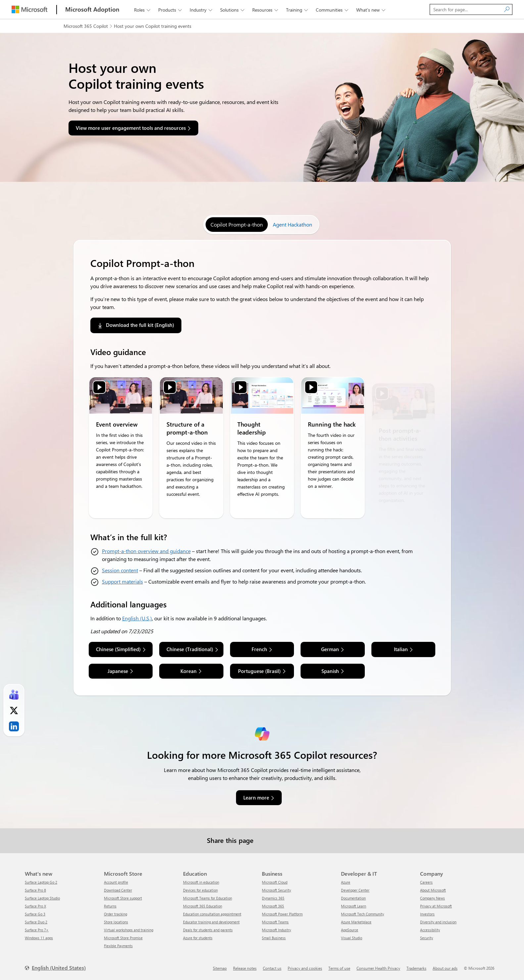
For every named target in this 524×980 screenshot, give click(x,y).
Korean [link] (189, 671)
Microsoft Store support (123, 898)
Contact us (272, 968)
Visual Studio (352, 938)
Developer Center (355, 890)
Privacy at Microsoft (436, 906)
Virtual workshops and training (129, 930)
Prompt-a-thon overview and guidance (146, 551)
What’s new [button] (371, 10)
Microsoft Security (276, 890)
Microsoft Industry (276, 930)
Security (427, 938)
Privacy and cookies (305, 968)
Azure (346, 882)
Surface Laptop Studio (42, 898)
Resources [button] (266, 10)
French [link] (259, 649)
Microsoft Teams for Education (208, 898)
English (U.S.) (137, 618)
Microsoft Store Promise (123, 938)
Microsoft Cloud (275, 882)
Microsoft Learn (354, 906)
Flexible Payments (118, 946)
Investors (427, 914)
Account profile (116, 882)
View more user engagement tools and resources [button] (131, 128)
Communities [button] (333, 10)
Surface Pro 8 (35, 890)
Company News (432, 898)
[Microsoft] (29, 9)
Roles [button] (143, 10)
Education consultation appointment (212, 914)
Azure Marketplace (356, 922)
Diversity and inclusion (438, 922)
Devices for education (200, 890)
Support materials (122, 581)
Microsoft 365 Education (203, 906)
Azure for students (198, 938)
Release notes (245, 968)
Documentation (353, 898)
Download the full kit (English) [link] (140, 325)
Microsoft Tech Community (362, 914)
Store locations (116, 922)
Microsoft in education (201, 882)
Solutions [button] (233, 10)
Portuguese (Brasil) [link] (259, 671)
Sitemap (220, 968)
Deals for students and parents (208, 930)
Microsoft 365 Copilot (86, 26)
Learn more (256, 798)
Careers (426, 882)
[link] (14, 695)
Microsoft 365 (273, 906)
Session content (120, 570)
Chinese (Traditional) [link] (190, 649)
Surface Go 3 (35, 914)
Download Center (118, 890)
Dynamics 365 (273, 898)
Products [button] (171, 10)
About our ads (445, 968)
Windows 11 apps (39, 938)
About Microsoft (433, 890)
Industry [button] (202, 10)
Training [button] (298, 10)
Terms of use (339, 968)
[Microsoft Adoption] (92, 9)
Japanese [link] (118, 671)
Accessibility (430, 930)
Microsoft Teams (275, 922)
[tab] (237, 225)
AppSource (350, 930)
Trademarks (416, 968)
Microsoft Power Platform (282, 914)
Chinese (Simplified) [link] (118, 649)
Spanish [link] (330, 671)
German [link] (330, 649)
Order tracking (116, 914)
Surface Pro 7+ (37, 930)
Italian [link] (401, 649)
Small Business (274, 938)
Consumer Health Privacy (378, 968)
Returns (110, 906)
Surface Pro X (35, 906)
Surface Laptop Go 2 (41, 882)
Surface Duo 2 (36, 922)
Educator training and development (211, 922)
